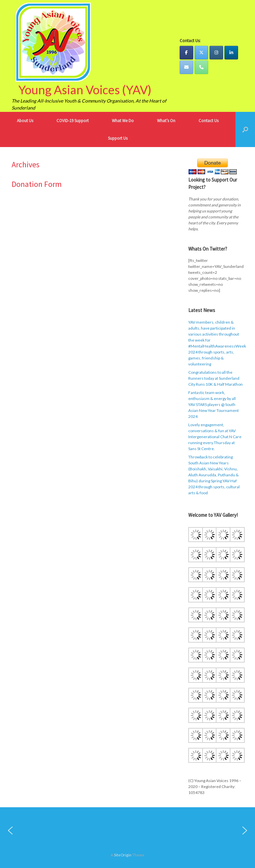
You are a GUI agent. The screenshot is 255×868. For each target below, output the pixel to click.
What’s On (166, 121)
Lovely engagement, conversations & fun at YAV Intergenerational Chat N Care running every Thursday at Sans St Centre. (215, 437)
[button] (245, 129)
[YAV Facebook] (186, 53)
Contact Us (209, 121)
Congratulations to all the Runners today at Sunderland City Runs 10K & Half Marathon (215, 378)
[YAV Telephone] (201, 67)
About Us (25, 121)
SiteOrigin (123, 855)
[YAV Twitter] (201, 53)
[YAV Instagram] (216, 53)
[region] (127, 830)
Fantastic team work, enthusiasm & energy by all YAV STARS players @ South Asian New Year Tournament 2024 (213, 404)
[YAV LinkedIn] (231, 53)
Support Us (118, 138)
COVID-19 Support (73, 121)
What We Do (123, 121)
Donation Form (37, 184)
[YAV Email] (186, 67)
